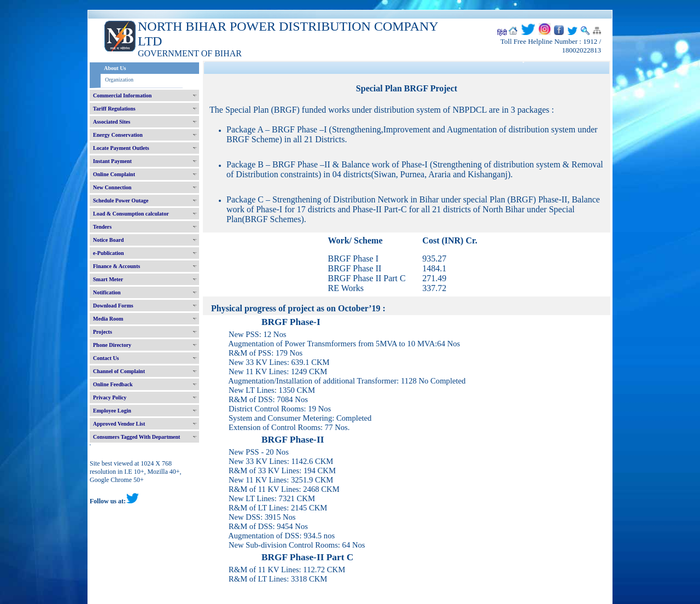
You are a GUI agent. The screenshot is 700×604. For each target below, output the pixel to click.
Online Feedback (113, 384)
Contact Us (106, 358)
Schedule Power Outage (121, 201)
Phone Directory (112, 345)
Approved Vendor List (119, 424)
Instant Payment (112, 161)
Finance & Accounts (116, 266)
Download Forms (113, 306)
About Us (115, 68)
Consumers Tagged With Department (136, 437)
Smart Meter (108, 279)
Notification (107, 292)
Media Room (108, 319)
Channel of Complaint (119, 371)
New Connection (112, 187)
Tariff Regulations (114, 109)
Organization (119, 80)
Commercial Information (122, 95)
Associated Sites (112, 122)
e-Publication (109, 253)
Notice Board (108, 240)
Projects (103, 332)
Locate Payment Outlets (121, 148)
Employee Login (112, 411)
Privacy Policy (110, 397)
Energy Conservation (118, 135)
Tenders (102, 227)
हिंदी (502, 33)
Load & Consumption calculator (131, 214)
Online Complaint (114, 174)
